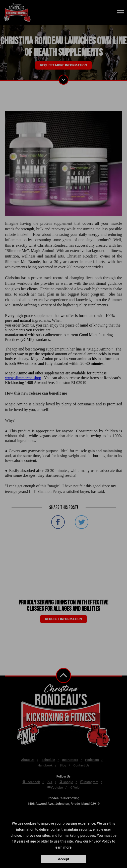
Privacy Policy (100, 841)
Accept (63, 859)
